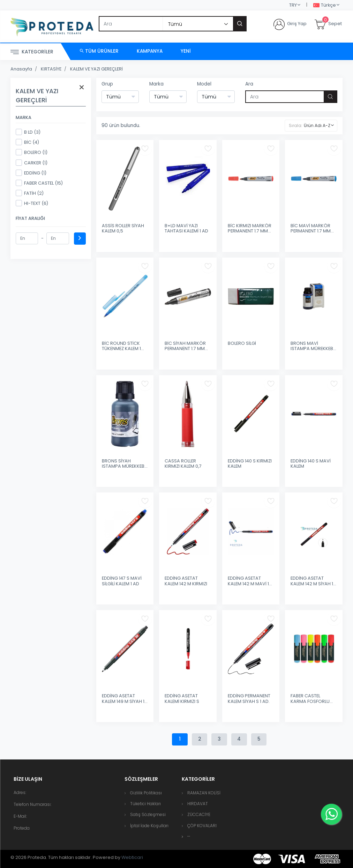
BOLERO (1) (32, 152)
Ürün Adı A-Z (317, 125)
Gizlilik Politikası (146, 793)
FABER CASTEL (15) (39, 183)
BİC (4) (27, 142)
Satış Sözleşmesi (148, 814)
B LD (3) (28, 132)
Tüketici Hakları (145, 804)
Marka (156, 84)
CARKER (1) (32, 163)
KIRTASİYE (51, 69)
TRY (293, 5)
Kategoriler (32, 52)
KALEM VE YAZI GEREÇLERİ (96, 69)
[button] (189, 836)
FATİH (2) (30, 193)
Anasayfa (21, 69)
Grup (107, 84)
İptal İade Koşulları (149, 826)
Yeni (186, 51)
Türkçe (325, 5)
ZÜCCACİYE (199, 814)
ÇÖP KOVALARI (202, 826)
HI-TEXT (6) (32, 203)
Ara (249, 84)
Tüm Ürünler (99, 51)
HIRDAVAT (198, 804)
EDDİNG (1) (31, 173)
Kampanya (150, 51)
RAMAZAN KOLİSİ (204, 793)
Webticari (132, 857)
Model (204, 84)
